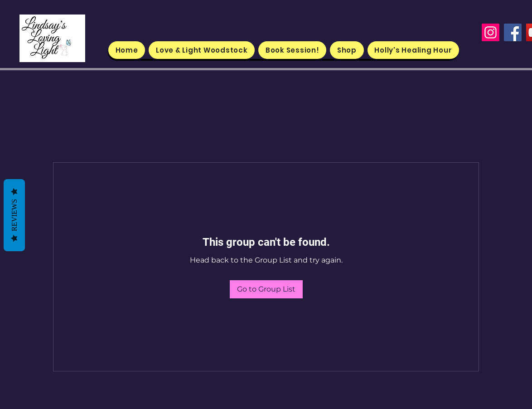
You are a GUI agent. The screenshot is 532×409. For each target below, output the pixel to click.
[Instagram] (491, 32)
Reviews (14, 215)
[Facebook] (513, 32)
